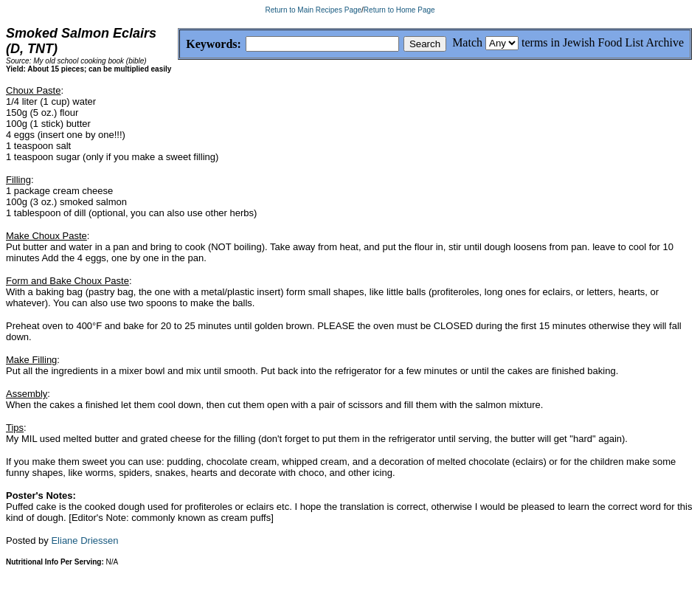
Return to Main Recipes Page (313, 10)
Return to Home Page (399, 10)
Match (467, 42)
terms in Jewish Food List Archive (603, 42)
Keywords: (178, 45)
